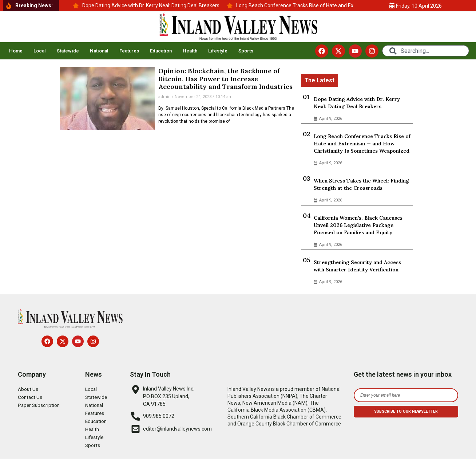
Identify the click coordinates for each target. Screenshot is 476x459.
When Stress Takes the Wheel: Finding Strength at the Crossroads (361, 184)
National (99, 51)
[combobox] (426, 51)
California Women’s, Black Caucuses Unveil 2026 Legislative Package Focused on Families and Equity (358, 225)
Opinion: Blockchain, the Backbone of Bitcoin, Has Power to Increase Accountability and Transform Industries (225, 79)
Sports (246, 51)
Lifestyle (218, 51)
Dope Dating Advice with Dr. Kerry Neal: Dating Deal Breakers (357, 103)
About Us (28, 389)
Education (161, 51)
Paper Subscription (40, 405)
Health (190, 51)
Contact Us (30, 397)
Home (16, 51)
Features (129, 51)
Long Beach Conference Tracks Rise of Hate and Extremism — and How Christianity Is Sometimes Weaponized (362, 144)
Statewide (68, 51)
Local (40, 51)
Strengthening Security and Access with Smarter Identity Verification (357, 266)
